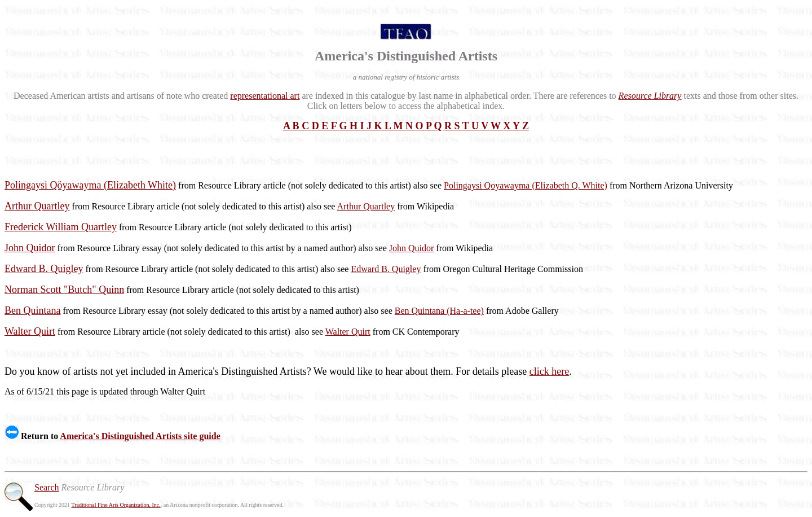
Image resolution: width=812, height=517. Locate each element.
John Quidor (412, 248)
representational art (265, 96)
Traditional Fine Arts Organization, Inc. (116, 505)
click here (549, 371)
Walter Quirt (348, 332)
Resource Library (650, 96)
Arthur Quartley (366, 206)
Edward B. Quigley (386, 269)
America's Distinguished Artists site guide (140, 436)
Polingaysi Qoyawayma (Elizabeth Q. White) (526, 185)
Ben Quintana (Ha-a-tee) (439, 311)
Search (47, 487)
